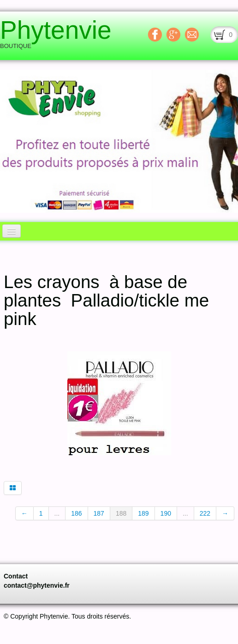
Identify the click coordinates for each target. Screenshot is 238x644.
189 (143, 513)
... (57, 513)
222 (205, 513)
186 (76, 513)
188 (121, 513)
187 (99, 513)
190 (166, 513)
